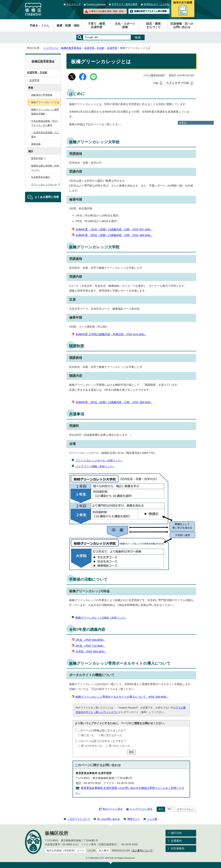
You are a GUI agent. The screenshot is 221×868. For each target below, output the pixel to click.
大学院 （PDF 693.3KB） (91, 651)
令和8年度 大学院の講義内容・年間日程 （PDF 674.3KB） (111, 334)
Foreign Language (96, 4)
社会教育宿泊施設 (41, 177)
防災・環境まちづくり (153, 25)
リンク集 (152, 819)
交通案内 (176, 841)
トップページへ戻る (141, 809)
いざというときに (107, 11)
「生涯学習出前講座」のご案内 (45, 135)
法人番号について (142, 851)
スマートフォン (185, 809)
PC (169, 809)
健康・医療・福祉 (68, 26)
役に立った (88, 735)
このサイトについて (79, 819)
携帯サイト (134, 819)
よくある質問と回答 (47, 197)
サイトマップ (73, 4)
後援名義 (36, 144)
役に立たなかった (111, 735)
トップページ (51, 48)
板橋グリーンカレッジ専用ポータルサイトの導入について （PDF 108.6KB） (122, 697)
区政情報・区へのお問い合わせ (182, 25)
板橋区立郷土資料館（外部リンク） (45, 168)
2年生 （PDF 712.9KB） (90, 646)
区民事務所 (178, 848)
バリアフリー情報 (95, 466)
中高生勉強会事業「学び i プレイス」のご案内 (45, 123)
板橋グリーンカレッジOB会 (101, 618)
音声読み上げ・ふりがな (157, 4)
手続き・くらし (40, 26)
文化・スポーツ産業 (125, 25)
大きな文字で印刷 (178, 83)
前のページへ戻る (113, 809)
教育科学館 (39, 158)
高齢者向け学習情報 (42, 95)
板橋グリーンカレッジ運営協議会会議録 (45, 112)
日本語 (183, 123)
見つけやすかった (92, 746)
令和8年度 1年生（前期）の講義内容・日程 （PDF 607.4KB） (114, 229)
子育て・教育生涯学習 (97, 25)
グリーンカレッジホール (99, 460)
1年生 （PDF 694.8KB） (90, 640)
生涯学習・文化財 (94, 48)
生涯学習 (112, 48)
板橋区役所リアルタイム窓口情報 (150, 11)
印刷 (156, 83)
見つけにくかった (120, 746)
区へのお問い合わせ (109, 819)
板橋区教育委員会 (71, 48)
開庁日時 (176, 833)
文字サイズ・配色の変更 (125, 4)
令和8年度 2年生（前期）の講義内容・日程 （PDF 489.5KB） (114, 235)
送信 (131, 752)
